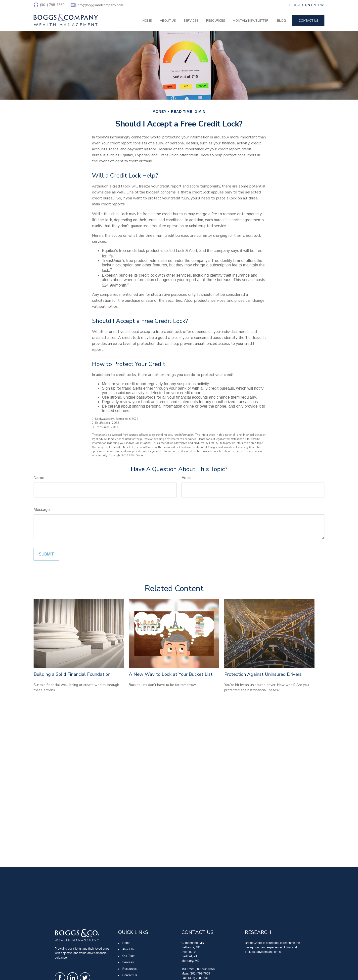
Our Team (129, 956)
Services (128, 962)
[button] (147, 21)
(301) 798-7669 (49, 5)
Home (126, 943)
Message (42, 510)
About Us (128, 949)
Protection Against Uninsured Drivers (263, 674)
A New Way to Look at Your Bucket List (171, 674)
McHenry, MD (190, 961)
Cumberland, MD (193, 943)
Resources (129, 969)
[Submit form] (46, 554)
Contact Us (130, 975)
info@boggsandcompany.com (97, 5)
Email (186, 478)
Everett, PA (189, 952)
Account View (309, 5)
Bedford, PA (189, 956)
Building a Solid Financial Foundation (72, 674)
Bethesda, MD (191, 947)
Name (39, 478)
